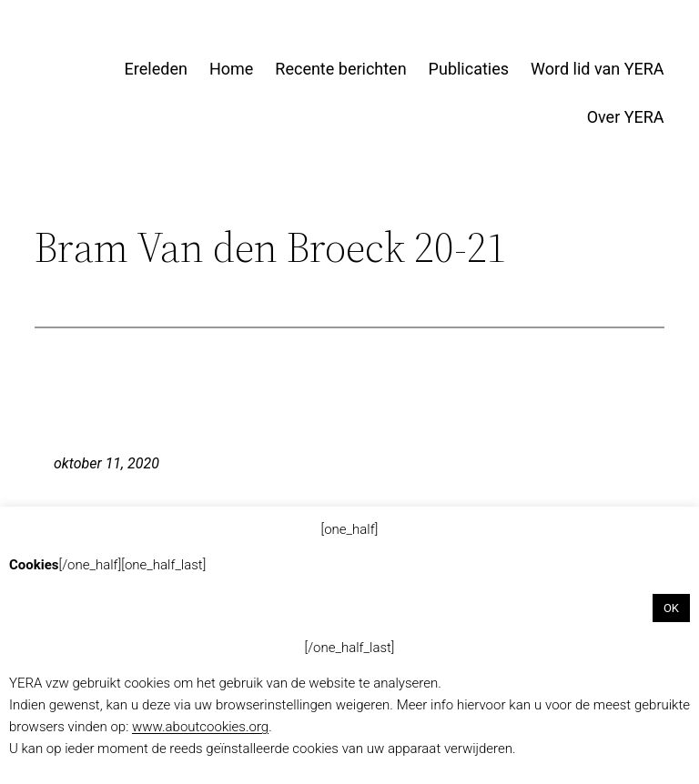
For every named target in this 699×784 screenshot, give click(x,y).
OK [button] (671, 608)
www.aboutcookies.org (200, 727)
